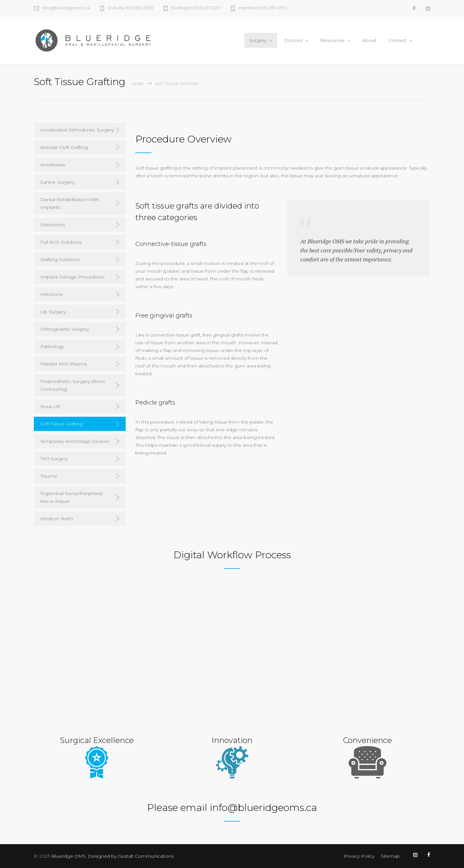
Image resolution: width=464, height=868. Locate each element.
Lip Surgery (53, 312)
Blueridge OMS (68, 856)
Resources (332, 40)
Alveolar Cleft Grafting (64, 147)
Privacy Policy (359, 856)
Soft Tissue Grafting (62, 424)
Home (138, 84)
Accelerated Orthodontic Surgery (77, 130)
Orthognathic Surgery (65, 329)
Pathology (52, 346)
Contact (397, 40)
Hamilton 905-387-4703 (263, 8)
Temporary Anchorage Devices (75, 441)
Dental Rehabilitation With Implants (70, 203)
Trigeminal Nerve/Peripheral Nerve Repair (71, 497)
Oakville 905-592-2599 (131, 8)
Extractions (53, 225)
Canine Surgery (57, 182)
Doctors (293, 40)
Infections (51, 294)
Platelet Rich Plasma (63, 364)
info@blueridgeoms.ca (66, 8)
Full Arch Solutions (61, 242)
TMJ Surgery (54, 459)
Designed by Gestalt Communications (131, 856)
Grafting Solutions (60, 259)
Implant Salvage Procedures (72, 277)
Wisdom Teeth (57, 519)
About (369, 40)
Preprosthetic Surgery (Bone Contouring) (73, 385)
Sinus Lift (50, 406)
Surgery (258, 40)
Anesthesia (53, 165)
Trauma (48, 476)
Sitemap (390, 856)
